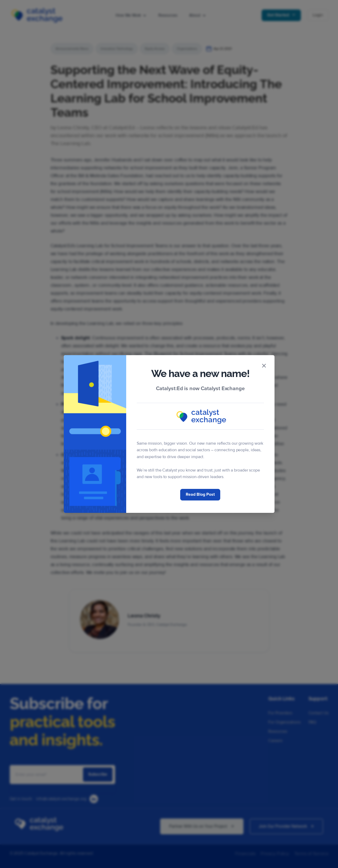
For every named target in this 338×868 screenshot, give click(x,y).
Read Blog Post (200, 494)
